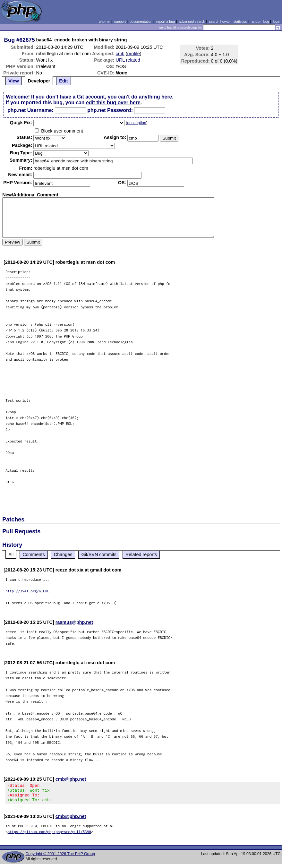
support (120, 21)
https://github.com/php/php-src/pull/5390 (49, 835)
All (11, 554)
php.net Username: (30, 110)
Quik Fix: (21, 123)
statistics (240, 21)
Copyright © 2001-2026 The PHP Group (60, 858)
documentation (141, 21)
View (14, 81)
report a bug (166, 21)
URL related (128, 60)
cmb (120, 54)
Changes (63, 554)
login (277, 21)
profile (134, 54)
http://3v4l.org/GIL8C (27, 591)
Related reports (141, 554)
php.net (105, 21)
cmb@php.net (71, 779)
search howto (219, 21)
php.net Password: (110, 110)
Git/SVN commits (99, 554)
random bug (260, 21)
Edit (63, 81)
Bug (10, 40)
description (137, 123)
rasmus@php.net (74, 622)
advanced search (192, 21)
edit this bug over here (113, 103)
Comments (34, 554)
